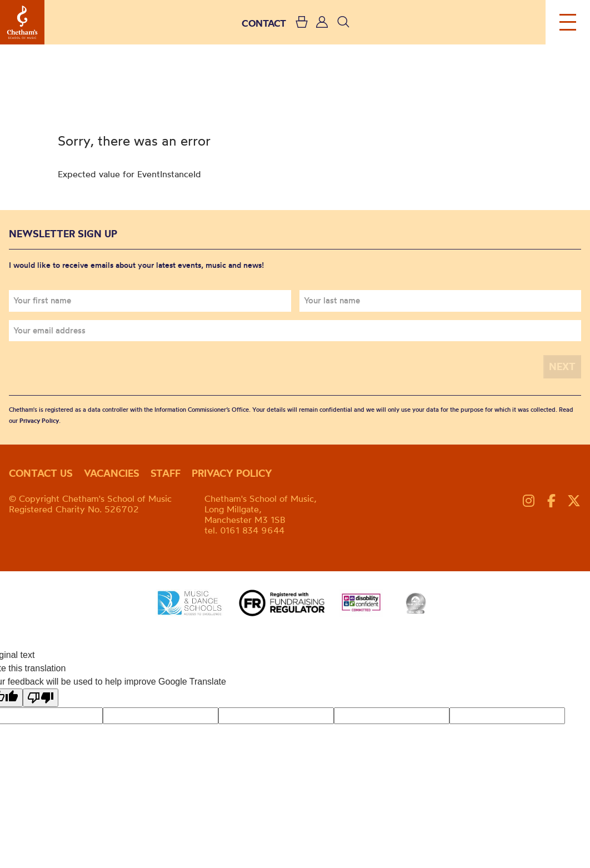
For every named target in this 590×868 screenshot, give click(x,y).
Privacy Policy (39, 421)
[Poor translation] (41, 698)
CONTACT (264, 23)
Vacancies (112, 473)
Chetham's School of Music (22, 22)
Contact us (41, 473)
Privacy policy (232, 473)
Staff (166, 473)
